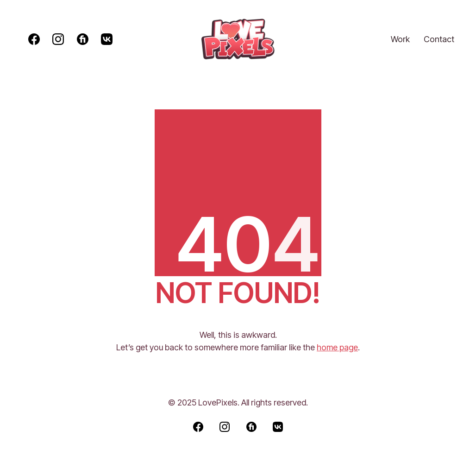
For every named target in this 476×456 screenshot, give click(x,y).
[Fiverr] (83, 39)
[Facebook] (34, 39)
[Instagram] (58, 39)
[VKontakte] (107, 39)
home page (337, 347)
